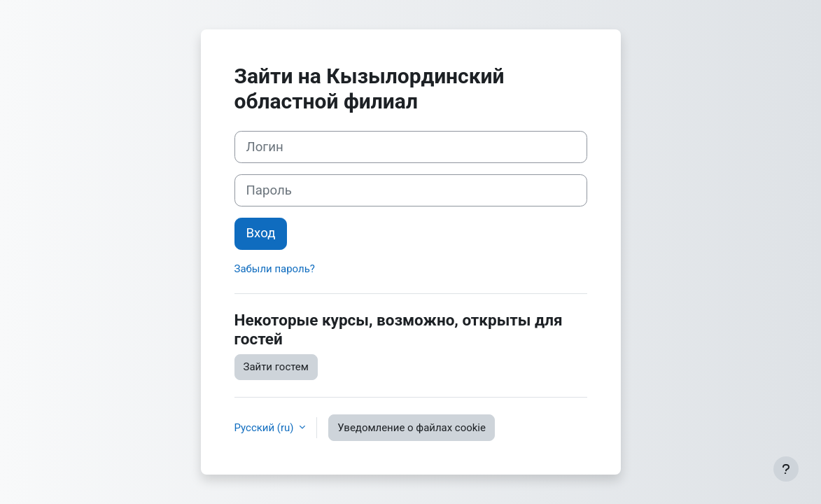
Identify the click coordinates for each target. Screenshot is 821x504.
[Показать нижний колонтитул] (786, 469)
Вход (261, 233)
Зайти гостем (276, 367)
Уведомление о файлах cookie (412, 428)
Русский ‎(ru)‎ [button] (266, 428)
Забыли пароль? (275, 269)
